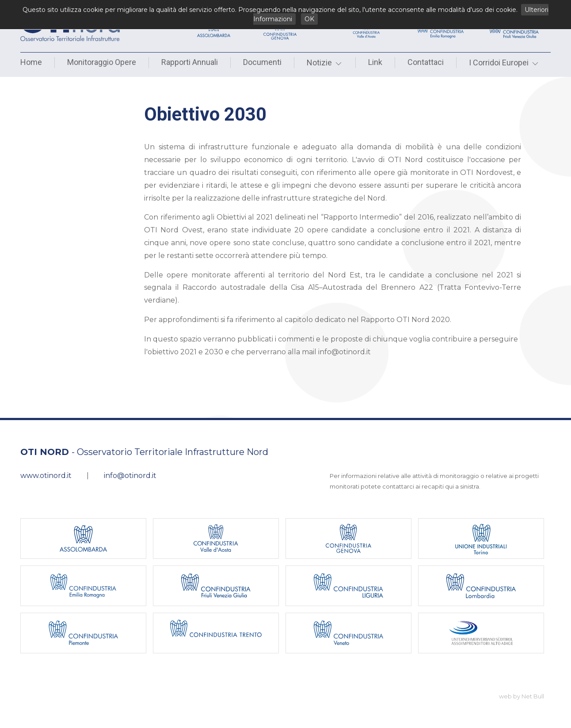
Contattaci (426, 62)
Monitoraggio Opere (102, 62)
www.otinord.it (46, 476)
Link (375, 62)
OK (309, 19)
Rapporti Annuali (190, 62)
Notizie (325, 63)
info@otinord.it (130, 476)
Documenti (262, 62)
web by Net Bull (522, 696)
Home (31, 62)
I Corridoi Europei (504, 63)
